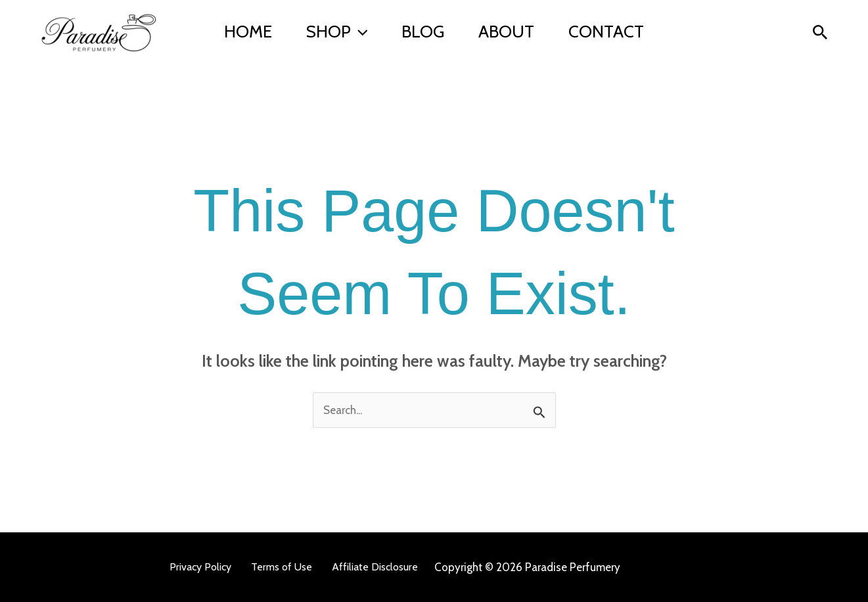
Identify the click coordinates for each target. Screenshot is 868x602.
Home (248, 32)
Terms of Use (282, 567)
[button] (359, 32)
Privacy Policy (200, 567)
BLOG (423, 32)
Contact (606, 32)
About (506, 32)
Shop (337, 32)
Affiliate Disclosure (375, 567)
